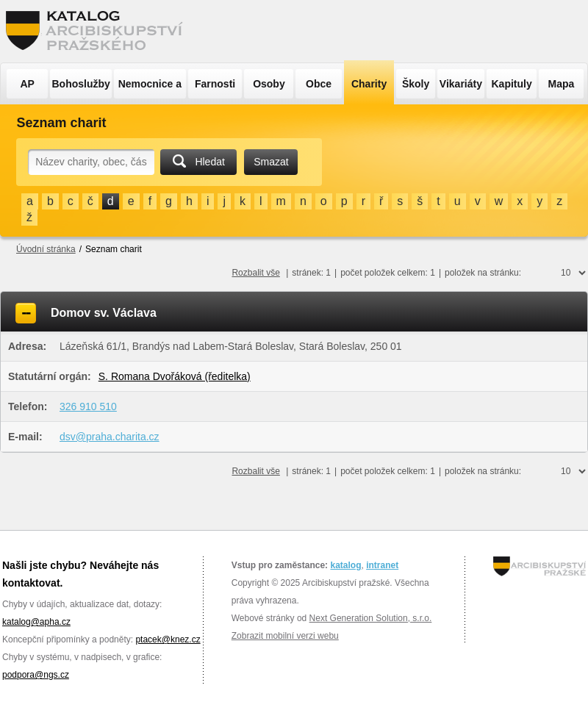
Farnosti (215, 84)
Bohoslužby (81, 84)
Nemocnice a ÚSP (150, 88)
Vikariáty (461, 84)
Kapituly (511, 84)
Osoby (269, 84)
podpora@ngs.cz (36, 675)
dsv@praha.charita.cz (110, 437)
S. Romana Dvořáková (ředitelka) (175, 376)
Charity (369, 84)
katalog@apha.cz (36, 622)
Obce (319, 84)
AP (27, 84)
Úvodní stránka (46, 249)
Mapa (562, 84)
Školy (416, 84)
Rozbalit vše (255, 273)
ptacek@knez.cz (168, 639)
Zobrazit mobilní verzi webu (285, 636)
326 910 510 (88, 406)
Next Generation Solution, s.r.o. (371, 618)
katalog (345, 565)
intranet (382, 565)
